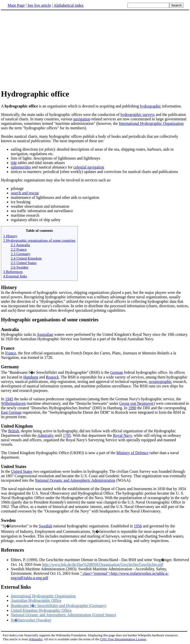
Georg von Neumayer (136, 403)
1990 (132, 408)
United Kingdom (17, 426)
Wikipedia (36, 639)
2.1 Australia (20, 245)
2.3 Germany (20, 254)
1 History (10, 236)
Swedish (46, 526)
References (12, 550)
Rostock (52, 377)
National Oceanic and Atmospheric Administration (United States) (63, 615)
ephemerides (21, 167)
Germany (10, 367)
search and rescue (25, 193)
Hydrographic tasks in (95, 332)
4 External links (15, 276)
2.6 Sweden (19, 267)
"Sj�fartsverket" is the (20, 526)
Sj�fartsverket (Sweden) (31, 620)
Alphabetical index (68, 5)
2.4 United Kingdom (26, 258)
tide (14, 163)
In (3, 353)
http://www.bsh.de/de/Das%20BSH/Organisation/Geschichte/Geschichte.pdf (103, 564)
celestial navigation (89, 167)
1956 (138, 526)
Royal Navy (122, 435)
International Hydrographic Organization (151, 123)
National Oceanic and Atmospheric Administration (75, 480)
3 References (13, 272)
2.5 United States (24, 263)
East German (11, 412)
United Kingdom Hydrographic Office (41, 610)
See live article (39, 5)
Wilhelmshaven (13, 403)
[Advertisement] (43, 49)
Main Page (16, 5)
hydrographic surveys (138, 115)
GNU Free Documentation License (123, 639)
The (5, 431)
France (8, 348)
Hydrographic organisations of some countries (50, 320)
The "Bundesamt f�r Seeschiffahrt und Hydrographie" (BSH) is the (56, 372)
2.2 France (19, 249)
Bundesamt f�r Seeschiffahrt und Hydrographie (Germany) (59, 606)
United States (14, 467)
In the (6, 471)
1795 (67, 435)
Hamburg (31, 377)
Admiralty (46, 435)
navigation (82, 119)
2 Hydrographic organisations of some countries (39, 240)
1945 (9, 399)
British (14, 431)
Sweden (8, 520)
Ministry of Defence (132, 453)
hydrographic (151, 106)
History (9, 287)
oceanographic (160, 382)
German (117, 372)
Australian (45, 334)
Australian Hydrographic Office (36, 600)
